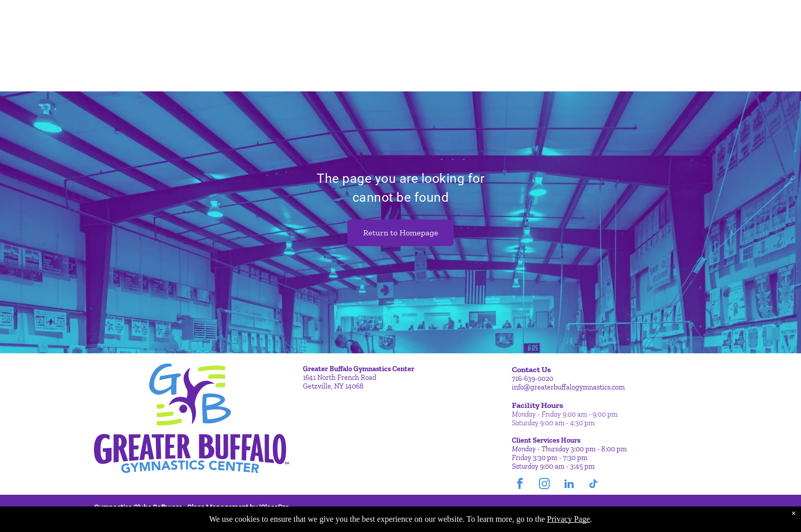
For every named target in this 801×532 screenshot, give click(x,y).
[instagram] (545, 485)
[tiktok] (594, 485)
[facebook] (520, 485)
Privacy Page (569, 519)
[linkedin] (569, 485)
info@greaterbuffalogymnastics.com (568, 387)
